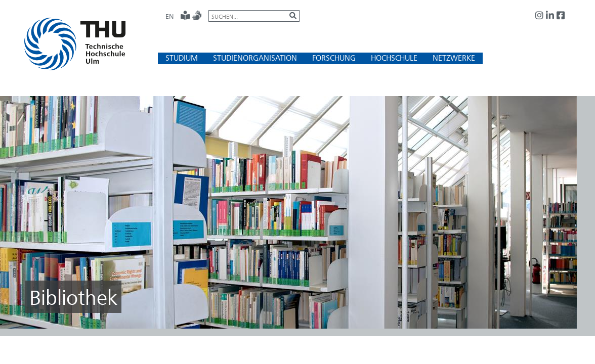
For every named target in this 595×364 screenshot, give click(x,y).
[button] (182, 58)
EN (169, 16)
